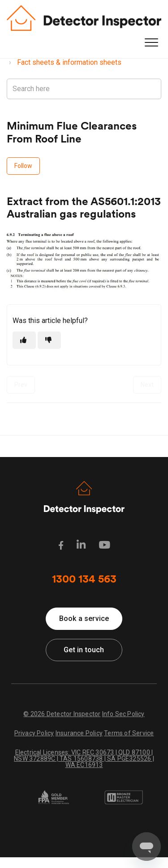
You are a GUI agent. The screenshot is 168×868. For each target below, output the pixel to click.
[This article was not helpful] (49, 340)
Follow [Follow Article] (23, 166)
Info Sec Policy (123, 714)
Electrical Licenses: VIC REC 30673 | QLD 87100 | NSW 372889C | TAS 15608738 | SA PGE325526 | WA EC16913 (84, 758)
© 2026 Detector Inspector (62, 714)
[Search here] (84, 89)
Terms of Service (129, 733)
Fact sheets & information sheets (69, 62)
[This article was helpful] (24, 340)
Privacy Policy (34, 733)
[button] (151, 43)
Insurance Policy (79, 733)
